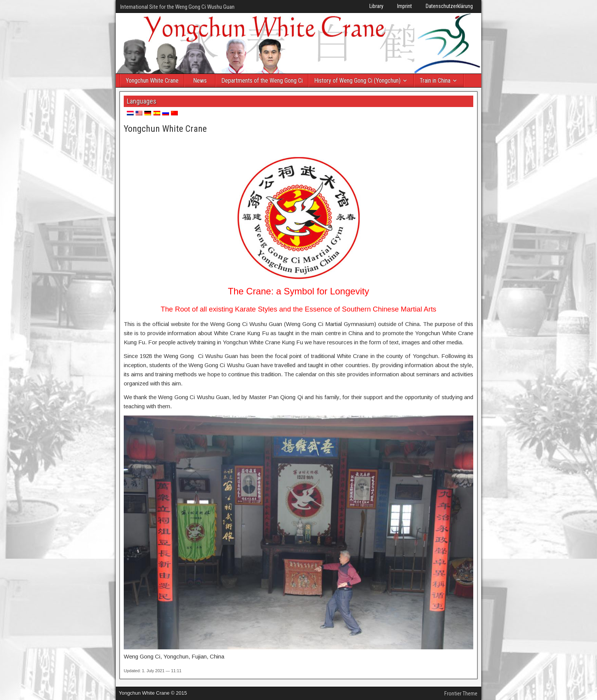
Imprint (405, 6)
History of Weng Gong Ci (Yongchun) (357, 81)
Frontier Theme (461, 694)
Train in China (435, 81)
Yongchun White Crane (152, 81)
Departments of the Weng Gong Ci (262, 81)
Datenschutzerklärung (449, 6)
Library (376, 6)
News (200, 81)
